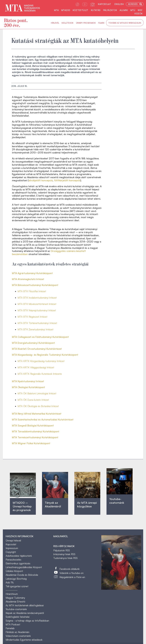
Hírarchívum (12, 594)
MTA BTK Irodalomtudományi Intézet (37, 298)
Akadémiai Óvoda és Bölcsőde (22, 575)
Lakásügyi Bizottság (16, 579)
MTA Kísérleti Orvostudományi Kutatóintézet (37, 349)
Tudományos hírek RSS (65, 558)
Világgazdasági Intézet (42, 367)
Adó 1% (10, 582)
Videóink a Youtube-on (72, 573)
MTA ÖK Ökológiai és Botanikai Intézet (38, 406)
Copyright (11, 552)
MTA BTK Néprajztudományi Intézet (37, 310)
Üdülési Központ (14, 571)
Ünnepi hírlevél (13, 541)
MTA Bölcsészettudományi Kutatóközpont (35, 285)
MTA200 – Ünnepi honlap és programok (22, 506)
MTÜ (133, 10)
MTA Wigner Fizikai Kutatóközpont (31, 443)
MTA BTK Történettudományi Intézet (37, 323)
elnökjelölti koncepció (41, 180)
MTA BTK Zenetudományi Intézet (35, 329)
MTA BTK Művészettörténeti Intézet (37, 304)
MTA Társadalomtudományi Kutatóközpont (36, 431)
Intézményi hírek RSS (64, 554)
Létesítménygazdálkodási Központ (24, 567)
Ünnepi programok (86, 23)
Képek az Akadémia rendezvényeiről (25, 613)
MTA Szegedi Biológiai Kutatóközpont (33, 425)
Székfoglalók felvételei (18, 617)
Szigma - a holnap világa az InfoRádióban (27, 621)
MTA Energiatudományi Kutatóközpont (33, 343)
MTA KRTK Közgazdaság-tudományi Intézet (41, 361)
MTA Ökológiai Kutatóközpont (28, 387)
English (119, 4)
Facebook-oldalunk (70, 569)
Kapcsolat (104, 4)
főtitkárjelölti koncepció (67, 180)
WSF (140, 10)
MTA (56, 10)
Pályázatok (110, 10)
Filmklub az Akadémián (17, 632)
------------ (12, 590)
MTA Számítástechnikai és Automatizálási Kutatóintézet (43, 420)
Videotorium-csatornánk (18, 636)
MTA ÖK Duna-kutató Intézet (33, 400)
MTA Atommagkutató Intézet (28, 279)
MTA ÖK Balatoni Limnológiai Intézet (37, 393)
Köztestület (80, 10)
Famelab (10, 628)
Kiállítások (67, 23)
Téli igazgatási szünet (17, 586)
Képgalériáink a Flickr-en (72, 577)
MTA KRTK (24, 367)
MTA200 (66, 10)
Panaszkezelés (13, 560)
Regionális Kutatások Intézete (46, 374)
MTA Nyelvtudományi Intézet (28, 381)
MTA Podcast (13, 624)
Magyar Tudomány (15, 598)
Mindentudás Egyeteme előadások (24, 640)
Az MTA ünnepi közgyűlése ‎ (87, 504)
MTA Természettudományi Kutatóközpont (35, 437)
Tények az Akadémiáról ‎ (53, 504)
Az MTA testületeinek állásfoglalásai (25, 605)
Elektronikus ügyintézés (18, 563)
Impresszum (12, 548)
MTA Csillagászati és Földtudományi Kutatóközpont (40, 337)
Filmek (101, 23)
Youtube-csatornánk (16, 609)
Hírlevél (55, 23)
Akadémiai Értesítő (15, 602)
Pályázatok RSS (62, 550)
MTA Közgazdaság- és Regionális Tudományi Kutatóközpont (45, 355)
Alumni (124, 10)
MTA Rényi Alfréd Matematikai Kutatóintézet (37, 414)
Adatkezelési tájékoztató (19, 556)
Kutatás (96, 10)
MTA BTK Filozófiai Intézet (32, 291)
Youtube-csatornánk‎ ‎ (117, 501)
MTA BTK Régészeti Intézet (33, 317)
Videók (138, 14)
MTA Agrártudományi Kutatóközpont (32, 273)
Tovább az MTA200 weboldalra (125, 23)
